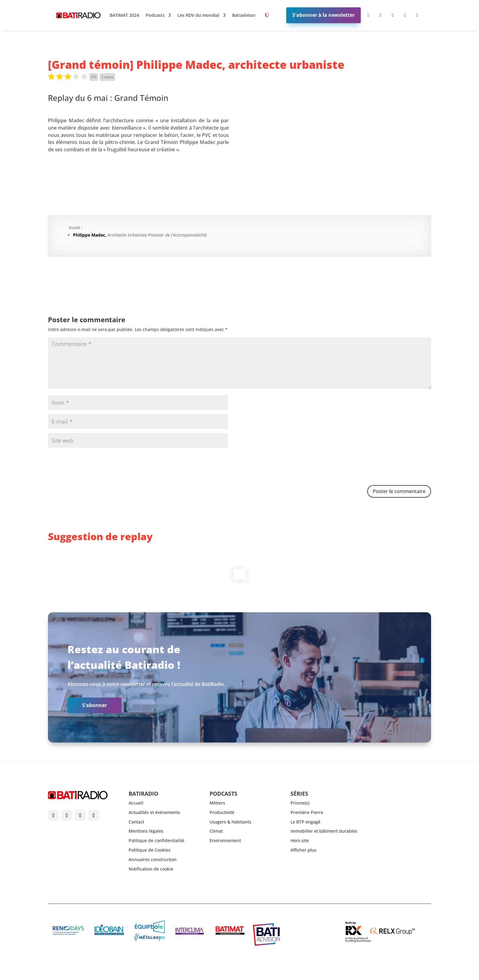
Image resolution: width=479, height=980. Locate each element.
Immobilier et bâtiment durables (324, 831)
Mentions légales (146, 831)
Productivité (222, 812)
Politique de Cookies (150, 850)
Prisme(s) (300, 803)
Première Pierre (307, 812)
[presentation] (94, 467)
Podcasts (155, 15)
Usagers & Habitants (230, 822)
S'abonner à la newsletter (324, 15)
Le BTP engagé (305, 822)
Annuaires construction (153, 859)
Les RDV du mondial (198, 15)
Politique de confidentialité (156, 840)
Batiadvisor (244, 15)
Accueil (136, 803)
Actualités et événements (154, 812)
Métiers (217, 803)
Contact (136, 822)
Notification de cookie (151, 869)
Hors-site (300, 840)
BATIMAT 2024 (124, 15)
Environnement (225, 840)
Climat (216, 831)
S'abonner (95, 705)
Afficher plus (303, 850)
